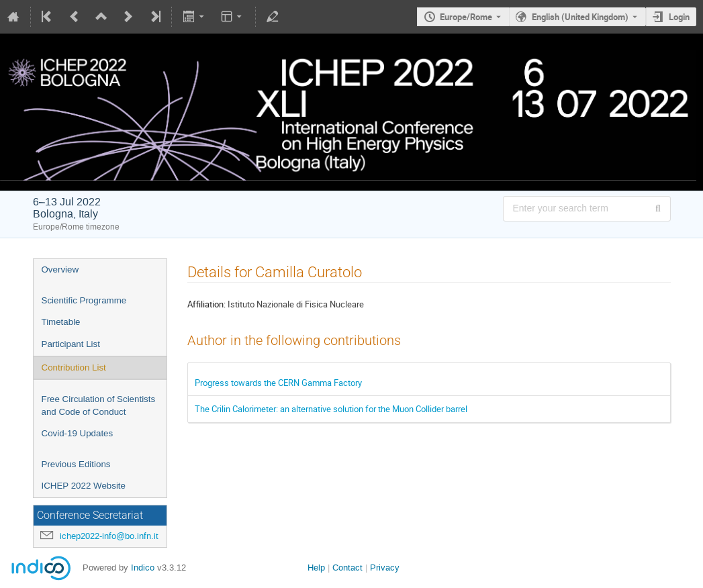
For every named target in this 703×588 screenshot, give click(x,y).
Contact (347, 568)
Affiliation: (206, 304)
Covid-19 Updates (78, 433)
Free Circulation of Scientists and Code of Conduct (99, 405)
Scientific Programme (84, 300)
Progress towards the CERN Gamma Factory (278, 383)
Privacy (385, 568)
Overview (60, 269)
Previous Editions (76, 464)
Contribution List (74, 367)
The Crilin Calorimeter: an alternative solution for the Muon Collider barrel (331, 409)
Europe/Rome (466, 17)
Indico (143, 568)
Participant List (71, 344)
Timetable (61, 322)
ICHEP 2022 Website (84, 486)
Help (316, 568)
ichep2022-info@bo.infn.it (109, 536)
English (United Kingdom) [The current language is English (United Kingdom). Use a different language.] (580, 17)
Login (679, 17)
